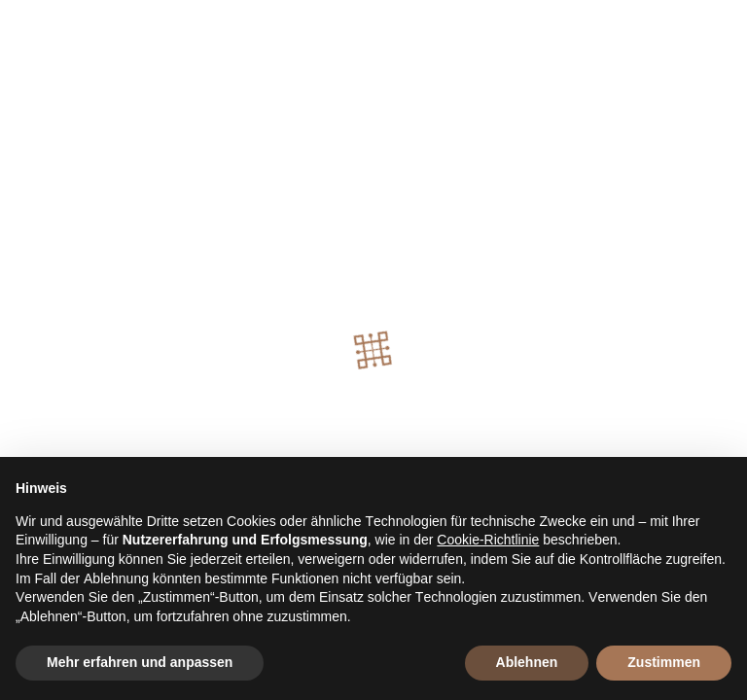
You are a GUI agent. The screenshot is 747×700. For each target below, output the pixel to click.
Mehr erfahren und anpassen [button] (140, 662)
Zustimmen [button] (664, 662)
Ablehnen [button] (527, 662)
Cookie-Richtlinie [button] (488, 540)
